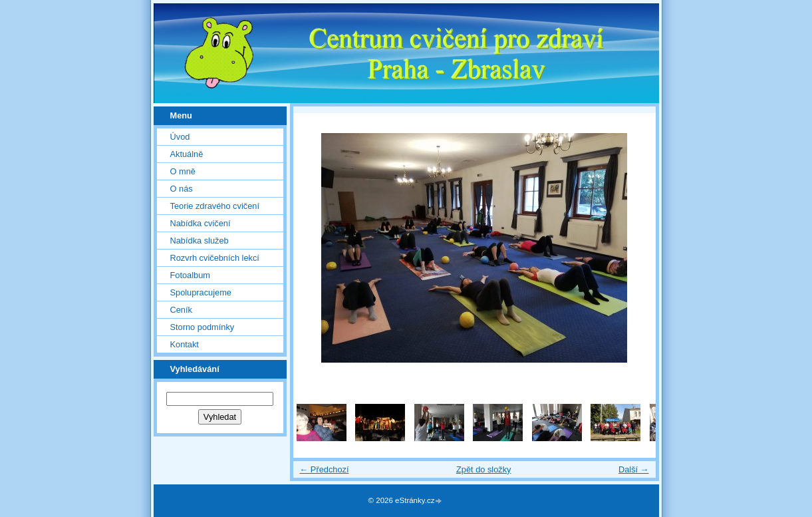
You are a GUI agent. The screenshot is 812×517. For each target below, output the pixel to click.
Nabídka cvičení (201, 223)
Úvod (180, 137)
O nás (182, 189)
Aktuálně (187, 154)
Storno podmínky (203, 327)
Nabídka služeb (200, 241)
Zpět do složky (484, 469)
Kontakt (185, 344)
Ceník (181, 310)
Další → (634, 469)
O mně (183, 171)
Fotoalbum (190, 275)
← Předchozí (325, 469)
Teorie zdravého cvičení (215, 206)
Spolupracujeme (201, 292)
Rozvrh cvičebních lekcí (215, 258)
